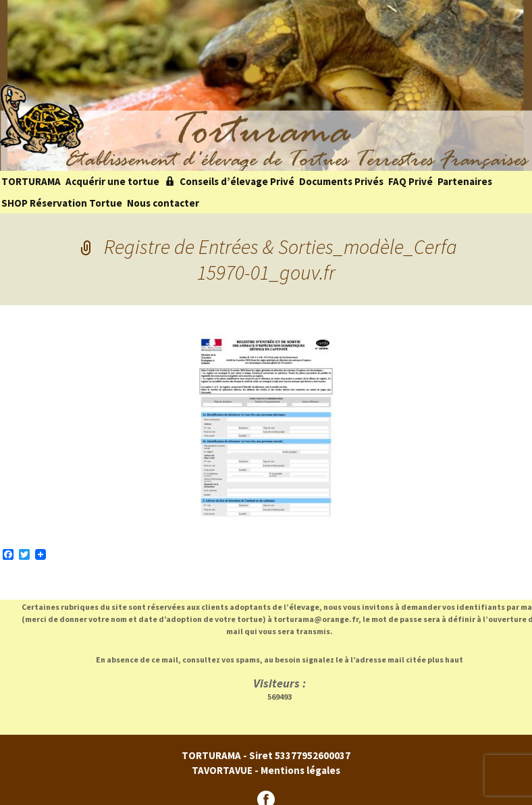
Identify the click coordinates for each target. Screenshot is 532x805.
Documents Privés (341, 181)
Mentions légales (300, 770)
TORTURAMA (31, 181)
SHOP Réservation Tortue (62, 203)
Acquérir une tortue (112, 181)
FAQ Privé (410, 181)
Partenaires (465, 181)
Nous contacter (163, 203)
